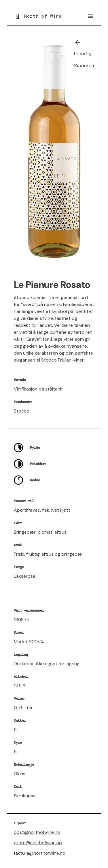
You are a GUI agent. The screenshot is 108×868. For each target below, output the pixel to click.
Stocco (22, 411)
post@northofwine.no (37, 832)
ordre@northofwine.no (38, 843)
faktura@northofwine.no (40, 853)
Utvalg (83, 54)
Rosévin (84, 65)
